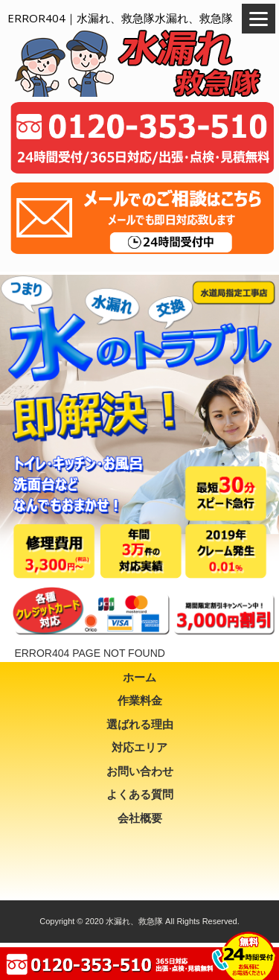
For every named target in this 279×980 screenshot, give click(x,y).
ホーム (139, 677)
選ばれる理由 (140, 724)
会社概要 (140, 818)
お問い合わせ (140, 771)
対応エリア (139, 747)
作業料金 (140, 700)
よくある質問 (140, 794)
